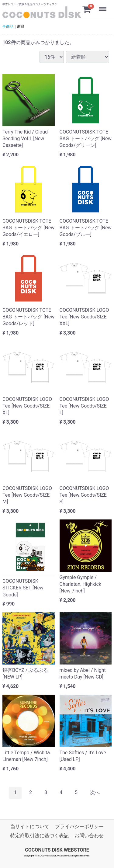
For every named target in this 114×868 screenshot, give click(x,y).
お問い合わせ (89, 836)
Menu (103, 6)
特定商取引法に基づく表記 (40, 836)
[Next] (95, 793)
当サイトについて (30, 826)
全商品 (8, 26)
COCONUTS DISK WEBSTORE (57, 850)
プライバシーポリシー (79, 826)
